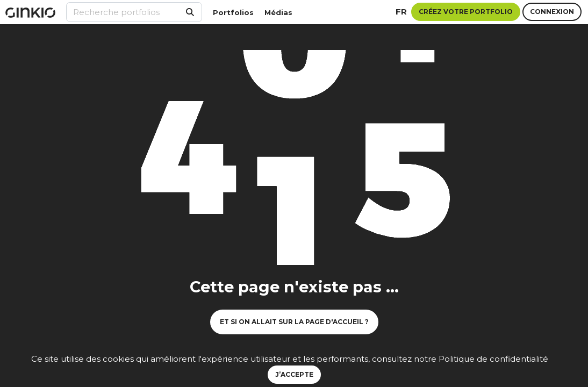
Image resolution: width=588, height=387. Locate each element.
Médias (278, 12)
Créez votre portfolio (466, 12)
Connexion (552, 12)
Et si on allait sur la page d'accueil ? (294, 322)
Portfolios (233, 12)
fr (401, 12)
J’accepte (294, 374)
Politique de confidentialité (493, 359)
